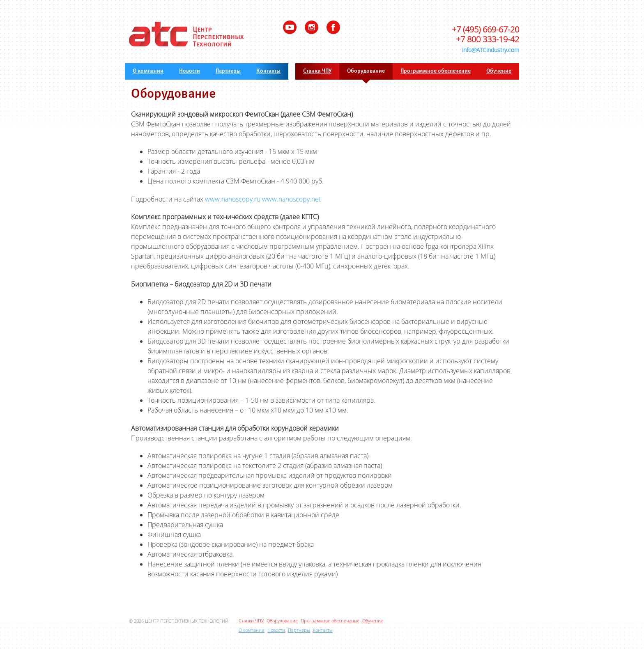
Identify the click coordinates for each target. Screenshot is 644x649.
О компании (148, 71)
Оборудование (366, 71)
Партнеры (228, 71)
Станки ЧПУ (317, 71)
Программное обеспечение (436, 71)
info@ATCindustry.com (491, 50)
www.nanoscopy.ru (233, 199)
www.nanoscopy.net (291, 199)
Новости (190, 71)
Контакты (268, 71)
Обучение (499, 71)
